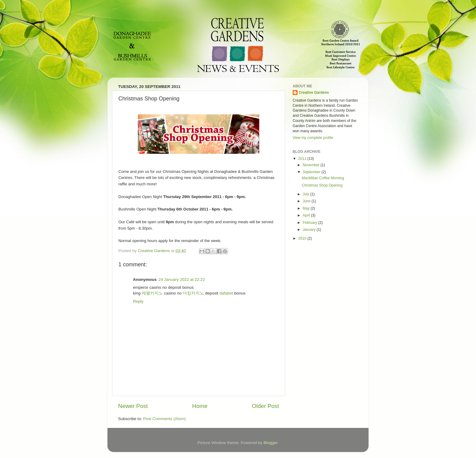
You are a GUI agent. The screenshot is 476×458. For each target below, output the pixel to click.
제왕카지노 (152, 293)
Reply (138, 301)
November (312, 165)
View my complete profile (313, 138)
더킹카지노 (193, 293)
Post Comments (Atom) (165, 419)
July (306, 194)
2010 (303, 238)
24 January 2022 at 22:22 (182, 280)
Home (200, 406)
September (312, 172)
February (310, 223)
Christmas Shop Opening (322, 185)
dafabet (226, 293)
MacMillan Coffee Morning (323, 178)
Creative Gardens (314, 93)
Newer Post (133, 406)
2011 (303, 159)
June (307, 201)
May (307, 208)
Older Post (265, 406)
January (310, 230)
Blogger (270, 443)
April (307, 215)
